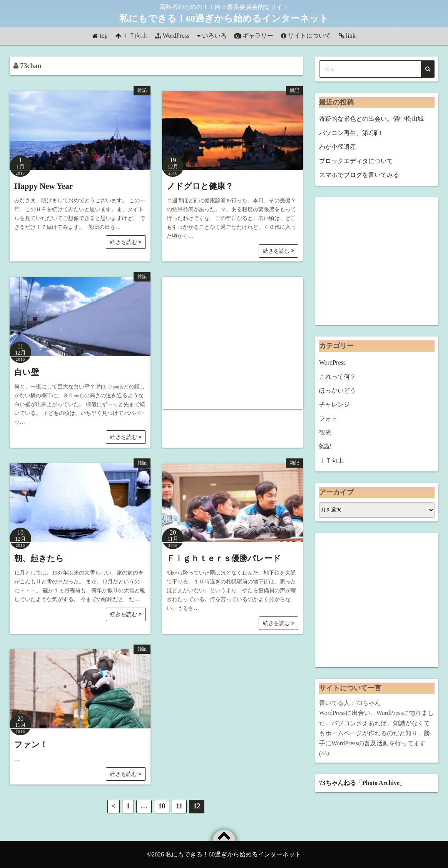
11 (179, 806)
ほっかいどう (338, 391)
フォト (328, 419)
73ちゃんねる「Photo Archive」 (362, 783)
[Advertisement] (232, 343)
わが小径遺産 (338, 147)
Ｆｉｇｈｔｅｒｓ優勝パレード (224, 558)
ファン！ (31, 745)
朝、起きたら (39, 558)
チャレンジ (334, 404)
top (104, 36)
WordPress (176, 36)
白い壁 (27, 372)
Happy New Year (43, 186)
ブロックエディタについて (356, 161)
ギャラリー (258, 36)
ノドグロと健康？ (200, 186)
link (351, 36)
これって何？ (338, 377)
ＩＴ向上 (135, 36)
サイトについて (309, 36)
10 (162, 806)
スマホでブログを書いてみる (359, 175)
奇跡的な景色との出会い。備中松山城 (371, 119)
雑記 (142, 90)
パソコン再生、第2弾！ (351, 133)
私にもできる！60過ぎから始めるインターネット (224, 18)
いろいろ (214, 36)
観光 (325, 432)
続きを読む (126, 242)
